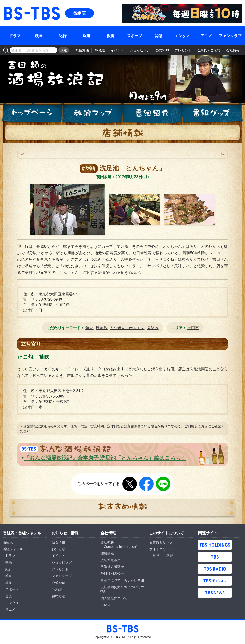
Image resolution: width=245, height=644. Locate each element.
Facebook (146, 484)
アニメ (206, 36)
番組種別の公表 (112, 573)
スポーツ (134, 36)
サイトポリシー (161, 549)
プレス (106, 605)
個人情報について (114, 598)
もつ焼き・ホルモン (127, 328)
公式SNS (162, 50)
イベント (117, 50)
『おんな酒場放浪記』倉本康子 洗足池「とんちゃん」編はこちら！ (105, 458)
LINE (163, 484)
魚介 (89, 328)
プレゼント (183, 50)
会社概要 (107, 542)
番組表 (79, 13)
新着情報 (58, 542)
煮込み (153, 328)
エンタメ (182, 36)
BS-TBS (10, 6)
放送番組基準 (111, 560)
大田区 (193, 328)
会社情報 (233, 50)
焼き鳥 (101, 328)
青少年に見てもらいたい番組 (122, 580)
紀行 (63, 36)
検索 (64, 50)
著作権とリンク (161, 542)
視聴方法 (82, 50)
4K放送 (100, 50)
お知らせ (58, 549)
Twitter (130, 484)
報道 (87, 36)
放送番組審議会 (112, 567)
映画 (39, 36)
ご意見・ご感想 (209, 50)
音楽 (158, 36)
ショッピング (140, 50)
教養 (111, 36)
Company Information (120, 547)
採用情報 (107, 553)
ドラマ (15, 36)
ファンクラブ (230, 36)
